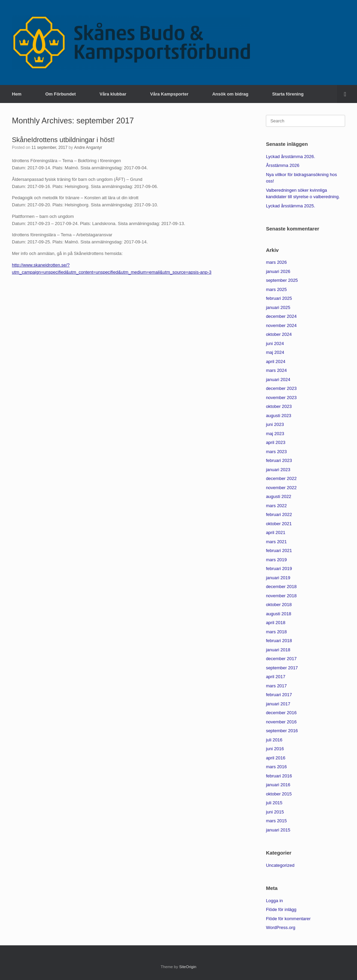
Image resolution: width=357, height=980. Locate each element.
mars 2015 (276, 821)
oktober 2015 (279, 794)
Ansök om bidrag (230, 94)
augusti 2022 (278, 496)
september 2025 (282, 280)
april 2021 (276, 532)
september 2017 (282, 668)
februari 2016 (279, 776)
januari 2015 (278, 830)
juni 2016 (275, 749)
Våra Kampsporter (169, 94)
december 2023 (281, 388)
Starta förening (288, 94)
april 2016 (276, 758)
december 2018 (281, 587)
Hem (17, 94)
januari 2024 (278, 380)
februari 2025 (279, 298)
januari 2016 (278, 785)
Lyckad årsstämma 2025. (291, 206)
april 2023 (276, 442)
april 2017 (276, 677)
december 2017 (281, 659)
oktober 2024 (279, 334)
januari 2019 (278, 578)
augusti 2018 (278, 614)
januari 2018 (278, 650)
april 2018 (276, 623)
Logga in (274, 901)
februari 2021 (279, 551)
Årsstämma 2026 (283, 165)
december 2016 (281, 713)
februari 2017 (279, 695)
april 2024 (276, 362)
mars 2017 (276, 686)
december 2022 (281, 478)
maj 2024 (275, 352)
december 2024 (281, 316)
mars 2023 (276, 452)
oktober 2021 (279, 524)
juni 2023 (275, 424)
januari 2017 (278, 704)
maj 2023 (275, 434)
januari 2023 (278, 470)
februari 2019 (279, 569)
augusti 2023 (278, 416)
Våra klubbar (113, 94)
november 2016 (281, 722)
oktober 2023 (279, 406)
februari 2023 (279, 460)
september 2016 (282, 731)
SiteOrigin (188, 967)
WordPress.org (280, 927)
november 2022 (281, 488)
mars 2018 (276, 632)
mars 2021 (276, 542)
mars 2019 (276, 560)
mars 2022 (276, 506)
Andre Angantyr (88, 148)
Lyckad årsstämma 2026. (291, 157)
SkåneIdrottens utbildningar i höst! (63, 140)
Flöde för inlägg (281, 909)
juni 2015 (275, 812)
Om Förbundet (61, 94)
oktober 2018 (279, 605)
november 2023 (281, 398)
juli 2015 (274, 803)
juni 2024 (275, 343)
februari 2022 (279, 514)
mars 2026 (276, 262)
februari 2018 (279, 641)
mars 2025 (276, 289)
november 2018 (281, 596)
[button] (347, 94)
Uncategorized (280, 865)
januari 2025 (278, 307)
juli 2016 (274, 740)
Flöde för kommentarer (288, 919)
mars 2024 (276, 370)
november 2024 (281, 325)
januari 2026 (278, 271)
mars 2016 (276, 767)
